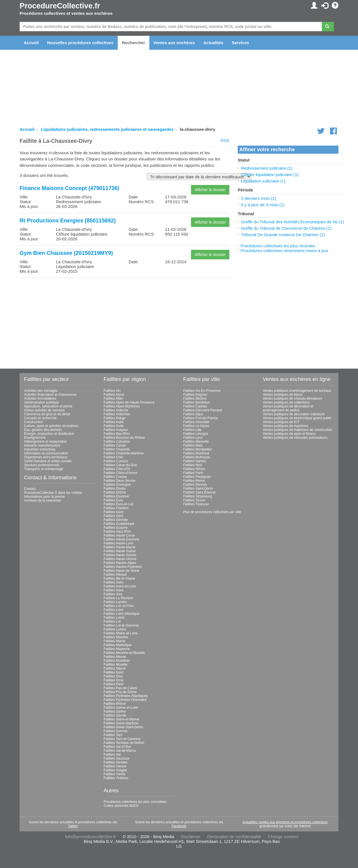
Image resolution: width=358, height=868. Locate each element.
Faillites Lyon (193, 438)
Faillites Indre (114, 582)
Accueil (31, 43)
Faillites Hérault (115, 575)
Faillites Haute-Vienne (120, 559)
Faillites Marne (115, 641)
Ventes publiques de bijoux (283, 395)
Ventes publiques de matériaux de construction (298, 430)
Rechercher (134, 43)
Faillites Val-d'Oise (117, 747)
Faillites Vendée (116, 762)
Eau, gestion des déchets (43, 430)
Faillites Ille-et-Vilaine (120, 578)
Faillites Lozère (115, 629)
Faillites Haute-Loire (119, 543)
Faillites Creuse (115, 477)
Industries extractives (40, 449)
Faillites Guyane (116, 528)
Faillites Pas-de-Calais (120, 688)
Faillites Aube (114, 422)
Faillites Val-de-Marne (120, 751)
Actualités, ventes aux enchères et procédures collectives (285, 822)
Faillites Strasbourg (198, 496)
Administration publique (42, 402)
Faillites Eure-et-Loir (119, 504)
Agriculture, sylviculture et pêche (48, 406)
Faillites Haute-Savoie (120, 555)
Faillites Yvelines (116, 778)
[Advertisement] (124, 321)
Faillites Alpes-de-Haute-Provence (129, 402)
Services (241, 43)
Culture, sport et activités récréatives (51, 426)
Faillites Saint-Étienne (199, 492)
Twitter (73, 826)
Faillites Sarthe (115, 712)
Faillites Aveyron (116, 430)
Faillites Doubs (115, 488)
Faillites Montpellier (198, 449)
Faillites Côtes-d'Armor (121, 473)
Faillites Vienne (115, 766)
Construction (33, 422)
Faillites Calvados (117, 442)
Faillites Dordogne (117, 485)
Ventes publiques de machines (286, 426)
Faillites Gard (114, 512)
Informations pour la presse (44, 497)
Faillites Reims (194, 481)
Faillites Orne (114, 680)
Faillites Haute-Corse (119, 535)
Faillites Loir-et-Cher (119, 606)
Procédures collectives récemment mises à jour (284, 251)
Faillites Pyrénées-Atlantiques (126, 696)
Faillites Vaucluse (117, 758)
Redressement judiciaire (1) (267, 168)
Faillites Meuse (115, 657)
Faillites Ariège (115, 418)
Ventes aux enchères (174, 43)
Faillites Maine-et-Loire (121, 633)
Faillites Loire (114, 610)
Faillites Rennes (195, 485)
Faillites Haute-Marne (120, 547)
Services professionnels (42, 465)
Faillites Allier (114, 399)
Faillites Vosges (115, 770)
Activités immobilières (40, 399)
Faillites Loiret (114, 618)
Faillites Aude (114, 426)
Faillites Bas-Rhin (117, 434)
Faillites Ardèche (116, 410)
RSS (225, 140)
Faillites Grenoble (196, 422)
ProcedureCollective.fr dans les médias (53, 493)
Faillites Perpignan (197, 477)
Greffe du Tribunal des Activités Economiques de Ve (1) (292, 222)
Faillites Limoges (196, 434)
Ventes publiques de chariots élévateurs (293, 399)
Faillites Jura (113, 594)
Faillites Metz (193, 445)
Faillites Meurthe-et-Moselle (124, 653)
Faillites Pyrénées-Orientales (125, 700)
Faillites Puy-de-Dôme (120, 692)
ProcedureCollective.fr (60, 6)
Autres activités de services (44, 410)
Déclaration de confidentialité (234, 837)
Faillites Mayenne (117, 649)
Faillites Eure (113, 500)
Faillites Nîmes (194, 469)
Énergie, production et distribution (49, 434)
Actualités (213, 43)
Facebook (179, 826)
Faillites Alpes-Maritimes (122, 406)
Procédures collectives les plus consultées (135, 802)
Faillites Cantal (115, 445)
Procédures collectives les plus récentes (278, 246)
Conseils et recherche (40, 418)
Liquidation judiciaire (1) (263, 181)
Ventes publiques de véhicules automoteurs (295, 438)
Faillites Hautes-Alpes (120, 563)
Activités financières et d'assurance (50, 395)
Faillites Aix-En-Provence (202, 391)
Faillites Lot (112, 622)
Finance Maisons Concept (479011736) (70, 188)
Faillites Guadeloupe (119, 524)
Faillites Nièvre (115, 668)
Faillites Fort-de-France (201, 418)
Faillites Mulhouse (197, 457)
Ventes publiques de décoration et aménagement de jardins (288, 408)
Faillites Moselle (116, 665)
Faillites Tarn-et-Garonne (122, 739)
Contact (30, 489)
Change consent (283, 837)
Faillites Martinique (118, 645)
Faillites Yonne (115, 774)
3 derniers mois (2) (259, 198)
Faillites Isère (114, 590)
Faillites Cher (114, 457)
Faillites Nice (193, 465)
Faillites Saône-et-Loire (121, 708)
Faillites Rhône (115, 704)
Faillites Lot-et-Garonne (121, 625)
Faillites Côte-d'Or (117, 469)
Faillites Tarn (113, 735)
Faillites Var (112, 755)
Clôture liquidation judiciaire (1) (270, 175)
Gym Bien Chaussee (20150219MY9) (66, 253)
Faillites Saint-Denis (198, 488)
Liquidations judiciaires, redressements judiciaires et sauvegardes (107, 129)
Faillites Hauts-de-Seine (122, 571)
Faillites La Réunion (118, 598)
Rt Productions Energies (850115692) (68, 220)
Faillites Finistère (116, 508)
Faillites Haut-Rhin (117, 532)
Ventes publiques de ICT (281, 422)
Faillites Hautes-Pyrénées (123, 567)
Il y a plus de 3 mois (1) (263, 205)
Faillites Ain (112, 391)
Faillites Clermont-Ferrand (203, 410)
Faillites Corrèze (116, 461)
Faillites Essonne (116, 496)
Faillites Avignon (195, 395)
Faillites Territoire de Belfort (124, 743)
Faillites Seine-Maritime (121, 723)
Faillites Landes (115, 602)
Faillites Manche (116, 637)
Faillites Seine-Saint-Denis (123, 727)
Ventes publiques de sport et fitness (289, 434)
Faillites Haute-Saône (120, 551)
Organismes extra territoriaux (46, 457)
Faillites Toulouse (196, 504)
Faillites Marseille (196, 442)
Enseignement (35, 438)
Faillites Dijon (193, 414)
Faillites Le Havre (196, 426)
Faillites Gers (114, 516)
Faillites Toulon (194, 500)
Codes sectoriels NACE (121, 806)
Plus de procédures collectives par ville (212, 512)
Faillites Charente (117, 449)
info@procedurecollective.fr (91, 837)
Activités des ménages (41, 391)
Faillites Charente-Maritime (124, 453)
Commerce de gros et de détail (47, 414)
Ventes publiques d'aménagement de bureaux (297, 391)
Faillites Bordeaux (196, 402)
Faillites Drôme (115, 492)
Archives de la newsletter (43, 501)
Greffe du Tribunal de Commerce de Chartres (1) (286, 228)
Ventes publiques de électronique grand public (297, 418)
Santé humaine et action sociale (48, 461)
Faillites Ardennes (117, 414)
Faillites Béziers (195, 399)
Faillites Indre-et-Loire (120, 586)
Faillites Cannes (195, 406)
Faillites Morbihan (117, 661)
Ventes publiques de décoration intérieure (294, 414)
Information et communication (46, 453)
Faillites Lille (192, 430)
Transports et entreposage (44, 469)
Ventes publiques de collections (286, 402)
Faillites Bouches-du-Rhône (124, 438)
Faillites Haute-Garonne (122, 539)
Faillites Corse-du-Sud (120, 465)
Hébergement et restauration (45, 442)
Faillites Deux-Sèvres (120, 481)
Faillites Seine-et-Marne (122, 719)
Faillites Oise (113, 676)
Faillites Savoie (115, 715)
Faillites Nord (114, 672)
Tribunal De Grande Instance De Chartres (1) (283, 235)
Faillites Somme (116, 731)
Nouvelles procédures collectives (80, 43)
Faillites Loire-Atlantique (122, 614)
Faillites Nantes (195, 461)
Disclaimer (191, 837)
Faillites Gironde (116, 520)
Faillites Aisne (114, 395)
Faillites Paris (114, 684)
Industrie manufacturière (42, 445)
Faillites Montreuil (196, 453)
